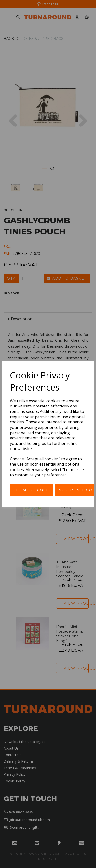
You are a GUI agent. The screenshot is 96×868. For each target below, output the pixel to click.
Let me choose (31, 490)
